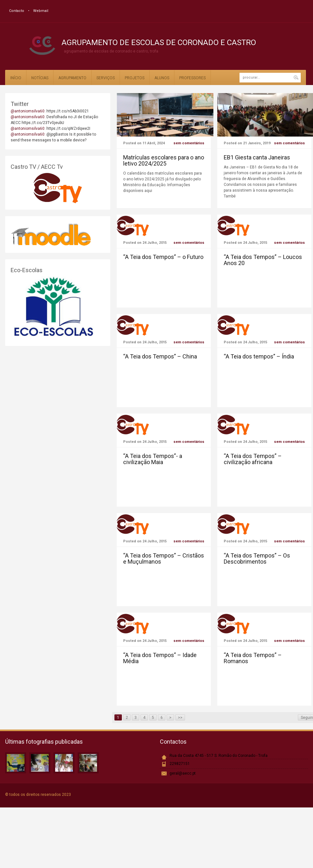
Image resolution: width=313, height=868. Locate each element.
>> (180, 718)
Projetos (135, 78)
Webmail (41, 11)
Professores (192, 78)
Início (16, 78)
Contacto (17, 11)
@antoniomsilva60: (29, 111)
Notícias (40, 78)
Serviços (106, 78)
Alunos (162, 78)
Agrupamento (72, 78)
